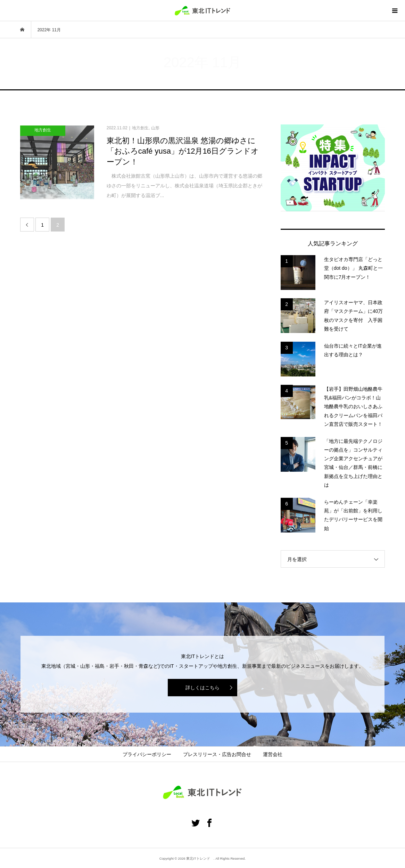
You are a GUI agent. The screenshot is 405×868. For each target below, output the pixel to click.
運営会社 (273, 754)
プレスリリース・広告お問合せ (217, 754)
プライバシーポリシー (147, 754)
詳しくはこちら (202, 688)
